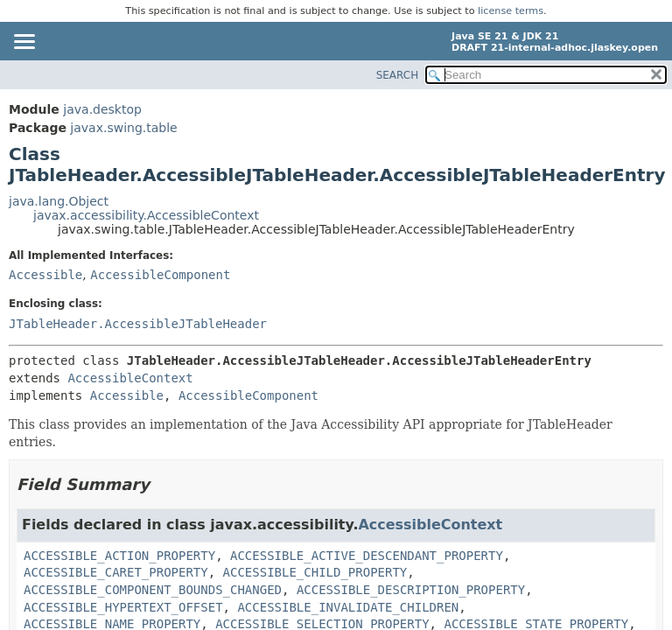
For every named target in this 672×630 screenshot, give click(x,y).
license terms (511, 11)
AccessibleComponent (160, 275)
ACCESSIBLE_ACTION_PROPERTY (119, 556)
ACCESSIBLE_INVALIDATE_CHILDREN (348, 607)
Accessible (45, 275)
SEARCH (398, 75)
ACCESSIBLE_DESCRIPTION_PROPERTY (411, 590)
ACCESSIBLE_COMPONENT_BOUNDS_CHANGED (153, 590)
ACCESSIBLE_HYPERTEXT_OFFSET (123, 607)
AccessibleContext (130, 378)
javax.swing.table (123, 128)
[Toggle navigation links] (24, 43)
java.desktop (102, 109)
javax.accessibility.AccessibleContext (146, 215)
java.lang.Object (59, 201)
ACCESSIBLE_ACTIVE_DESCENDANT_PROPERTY (367, 556)
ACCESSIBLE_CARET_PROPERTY (116, 572)
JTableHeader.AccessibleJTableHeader (138, 324)
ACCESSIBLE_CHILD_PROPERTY (315, 572)
